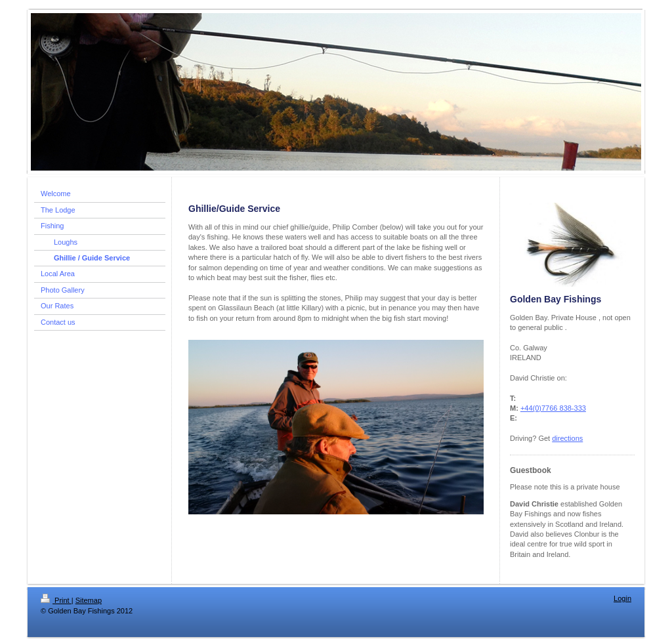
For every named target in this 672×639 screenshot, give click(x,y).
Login (622, 598)
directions (567, 438)
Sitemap (89, 600)
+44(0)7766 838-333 (553, 408)
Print (56, 600)
